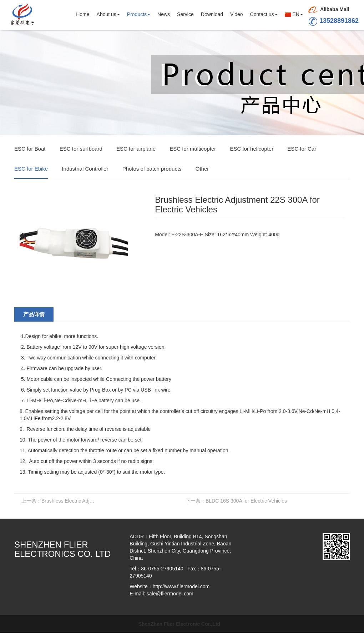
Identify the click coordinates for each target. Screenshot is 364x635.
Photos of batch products (152, 169)
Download (212, 14)
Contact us (264, 14)
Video (237, 14)
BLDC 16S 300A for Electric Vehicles (236, 501)
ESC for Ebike (31, 169)
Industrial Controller (85, 169)
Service (185, 14)
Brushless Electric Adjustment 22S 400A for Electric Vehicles (60, 501)
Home (83, 14)
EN (294, 14)
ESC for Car (302, 149)
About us (108, 14)
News (164, 14)
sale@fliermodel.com (170, 594)
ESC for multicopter (193, 149)
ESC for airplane (136, 149)
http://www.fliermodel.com (181, 586)
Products (139, 14)
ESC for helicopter (252, 149)
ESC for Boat (30, 149)
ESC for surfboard (81, 149)
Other (202, 169)
